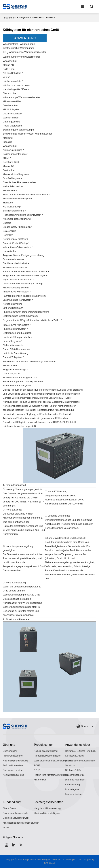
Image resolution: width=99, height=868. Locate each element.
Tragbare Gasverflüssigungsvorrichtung (24, 255)
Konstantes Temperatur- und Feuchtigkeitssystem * (30, 361)
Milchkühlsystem (12, 109)
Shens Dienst (10, 808)
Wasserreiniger (11, 117)
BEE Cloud (50, 863)
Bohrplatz (8, 235)
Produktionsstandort (13, 756)
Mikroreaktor (40, 780)
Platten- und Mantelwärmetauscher (52, 775)
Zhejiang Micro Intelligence (48, 813)
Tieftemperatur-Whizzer (15, 267)
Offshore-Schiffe (73, 770)
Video (6, 828)
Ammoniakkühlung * (13, 150)
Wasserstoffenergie (75, 775)
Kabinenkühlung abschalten (17, 337)
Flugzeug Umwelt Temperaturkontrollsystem (26, 312)
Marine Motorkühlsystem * (17, 174)
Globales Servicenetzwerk (16, 818)
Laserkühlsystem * (13, 341)
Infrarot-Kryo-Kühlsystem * (17, 292)
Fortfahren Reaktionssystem (18, 198)
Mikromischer (10, 190)
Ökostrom (70, 765)
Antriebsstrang (72, 784)
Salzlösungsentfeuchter (15, 154)
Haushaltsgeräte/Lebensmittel (80, 760)
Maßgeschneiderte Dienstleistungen (21, 823)
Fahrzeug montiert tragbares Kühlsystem (24, 296)
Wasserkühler (10, 61)
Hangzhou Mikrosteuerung (47, 808)
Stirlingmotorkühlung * (14, 211)
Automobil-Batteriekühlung (17, 219)
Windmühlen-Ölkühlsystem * (18, 247)
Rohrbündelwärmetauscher (48, 756)
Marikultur (8, 138)
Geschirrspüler (11, 105)
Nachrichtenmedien (13, 770)
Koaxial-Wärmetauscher (46, 751)
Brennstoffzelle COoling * (16, 243)
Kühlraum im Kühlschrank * (17, 85)
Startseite (9, 18)
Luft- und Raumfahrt (75, 780)
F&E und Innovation (13, 765)
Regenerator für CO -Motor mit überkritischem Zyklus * (33, 320)
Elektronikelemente (13, 345)
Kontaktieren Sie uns (13, 775)
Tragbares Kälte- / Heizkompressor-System (26, 275)
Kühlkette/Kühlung (74, 756)
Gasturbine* (9, 170)
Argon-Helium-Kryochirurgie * (18, 279)
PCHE (37, 765)
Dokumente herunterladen (16, 813)
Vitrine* (7, 77)
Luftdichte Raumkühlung (16, 353)
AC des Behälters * (13, 73)
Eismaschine (9, 93)
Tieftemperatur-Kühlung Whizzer (20, 377)
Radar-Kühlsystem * (13, 357)
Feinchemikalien (73, 794)
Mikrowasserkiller (12, 101)
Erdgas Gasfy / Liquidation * (18, 227)
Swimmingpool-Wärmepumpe (18, 129)
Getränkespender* (12, 113)
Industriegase (72, 789)
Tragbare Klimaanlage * (15, 369)
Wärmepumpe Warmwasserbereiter (22, 57)
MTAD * (7, 158)
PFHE (37, 770)
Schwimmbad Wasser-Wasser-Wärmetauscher (27, 134)
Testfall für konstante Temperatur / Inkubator (26, 271)
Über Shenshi (10, 751)
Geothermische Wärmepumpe (19, 48)
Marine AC (8, 65)
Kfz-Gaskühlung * (12, 206)
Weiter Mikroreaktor (13, 186)
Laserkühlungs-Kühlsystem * (18, 300)
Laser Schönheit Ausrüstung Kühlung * (23, 283)
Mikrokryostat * (11, 365)
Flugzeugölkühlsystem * (15, 329)
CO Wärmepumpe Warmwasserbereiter (25, 52)
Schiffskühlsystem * (13, 178)
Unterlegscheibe (11, 121)
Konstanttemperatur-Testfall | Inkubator (23, 381)
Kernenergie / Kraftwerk (15, 239)
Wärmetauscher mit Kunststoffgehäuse (54, 760)
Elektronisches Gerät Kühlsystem (20, 316)
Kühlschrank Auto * (13, 81)
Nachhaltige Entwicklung (15, 760)
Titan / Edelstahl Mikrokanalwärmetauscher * (26, 194)
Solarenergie (9, 231)
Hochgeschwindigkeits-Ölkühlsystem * (23, 215)
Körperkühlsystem (12, 304)
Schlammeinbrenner (13, 259)
